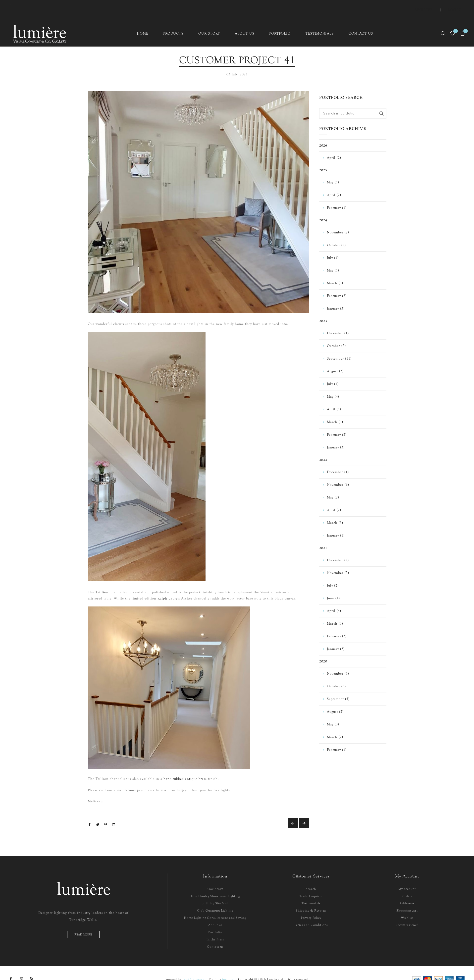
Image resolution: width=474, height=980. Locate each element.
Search (381, 104)
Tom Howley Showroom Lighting (215, 886)
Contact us (215, 937)
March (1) (335, 412)
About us (215, 915)
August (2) (335, 361)
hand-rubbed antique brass (185, 769)
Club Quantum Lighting (215, 900)
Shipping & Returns (311, 900)
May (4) (333, 387)
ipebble (228, 969)
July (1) (333, 248)
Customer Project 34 (293, 813)
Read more (83, 925)
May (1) (333, 172)
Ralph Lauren (169, 588)
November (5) (338, 563)
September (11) (339, 349)
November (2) (338, 222)
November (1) (338, 664)
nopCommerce (193, 969)
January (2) (336, 639)
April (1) (334, 399)
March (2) (335, 727)
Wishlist (407, 908)
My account (407, 879)
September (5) (338, 689)
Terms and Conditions (311, 915)
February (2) (337, 286)
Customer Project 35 (304, 813)
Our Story (215, 879)
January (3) (336, 299)
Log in (459, 5)
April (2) (334, 148)
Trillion (102, 582)
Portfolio (215, 922)
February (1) (337, 198)
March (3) (335, 273)
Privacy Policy (311, 908)
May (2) (333, 487)
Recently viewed (407, 915)
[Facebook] (11, 969)
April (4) (334, 601)
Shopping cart (407, 900)
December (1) (338, 323)
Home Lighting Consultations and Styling (215, 908)
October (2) (336, 235)
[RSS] (32, 969)
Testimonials (311, 893)
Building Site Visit (215, 893)
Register (436, 5)
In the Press (215, 929)
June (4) (333, 588)
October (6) (336, 676)
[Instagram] (21, 969)
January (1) (336, 525)
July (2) (333, 575)
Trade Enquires (311, 886)
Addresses (407, 893)
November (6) (338, 475)
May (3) (333, 714)
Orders (407, 886)
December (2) (338, 550)
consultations (125, 780)
